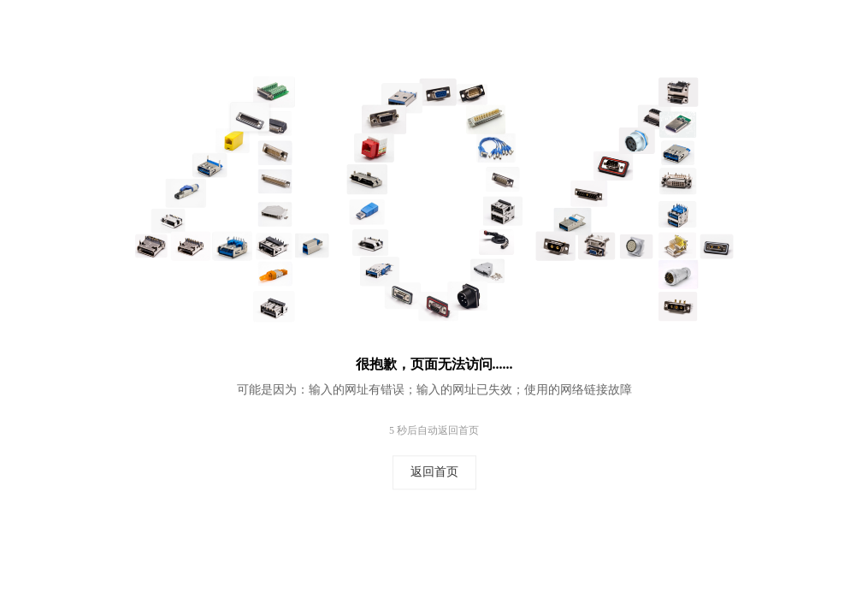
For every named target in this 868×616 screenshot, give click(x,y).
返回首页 (434, 473)
